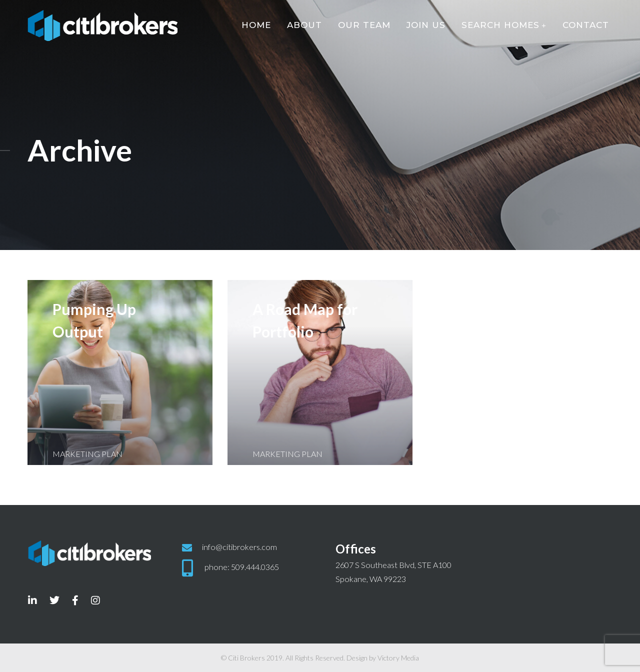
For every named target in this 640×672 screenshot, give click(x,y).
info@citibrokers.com (239, 547)
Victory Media (398, 658)
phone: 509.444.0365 (242, 567)
